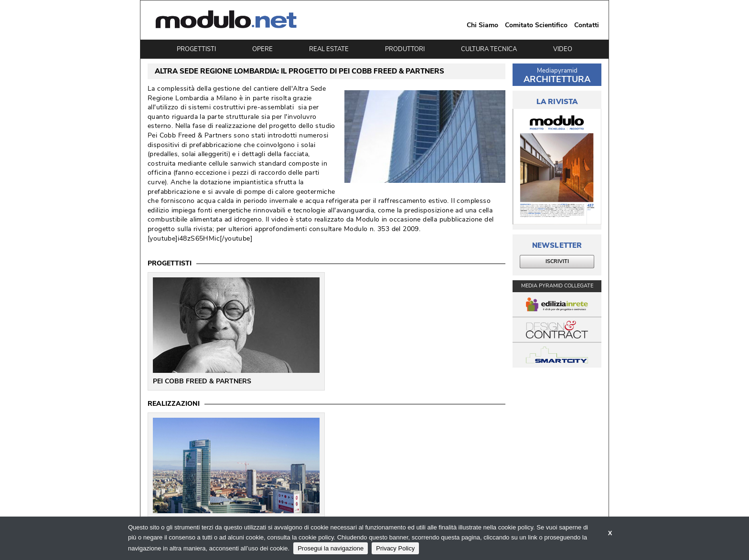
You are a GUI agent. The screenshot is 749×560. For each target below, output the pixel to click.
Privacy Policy (395, 548)
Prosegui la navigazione (331, 548)
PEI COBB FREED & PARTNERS (202, 381)
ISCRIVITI (557, 261)
